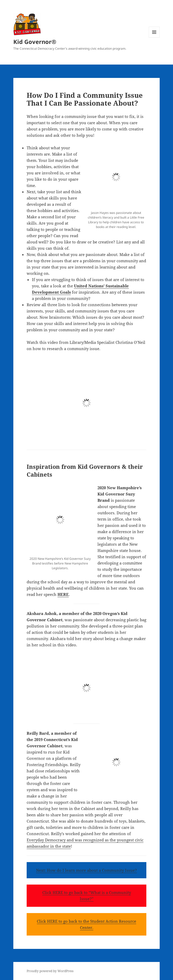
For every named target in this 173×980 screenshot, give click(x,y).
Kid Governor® (35, 42)
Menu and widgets (154, 38)
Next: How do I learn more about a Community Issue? (86, 870)
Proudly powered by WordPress (50, 971)
